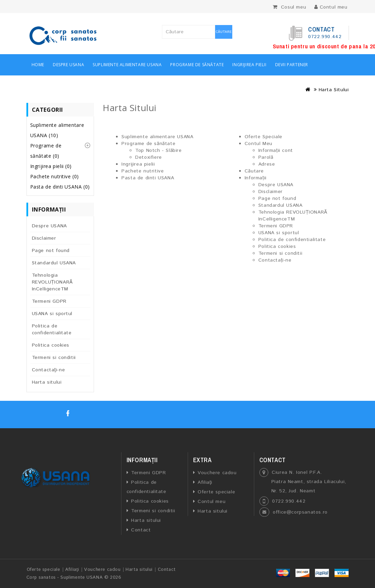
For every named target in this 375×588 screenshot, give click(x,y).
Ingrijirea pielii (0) (51, 166)
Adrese (267, 164)
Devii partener (292, 65)
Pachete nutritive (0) (55, 176)
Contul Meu (259, 144)
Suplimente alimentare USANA (127, 65)
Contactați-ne (275, 260)
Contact (141, 530)
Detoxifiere (149, 157)
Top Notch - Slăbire (158, 151)
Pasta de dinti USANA (148, 178)
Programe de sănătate (197, 65)
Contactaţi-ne (49, 370)
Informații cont (276, 151)
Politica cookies (51, 345)
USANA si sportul (52, 314)
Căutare (224, 32)
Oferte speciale (216, 492)
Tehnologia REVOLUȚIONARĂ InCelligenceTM (52, 282)
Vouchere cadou (217, 473)
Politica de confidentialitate (52, 329)
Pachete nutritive (143, 171)
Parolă (266, 157)
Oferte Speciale (263, 137)
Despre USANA (68, 65)
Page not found (51, 251)
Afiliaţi (205, 482)
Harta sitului (47, 382)
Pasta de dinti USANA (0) (60, 187)
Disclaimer (44, 238)
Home (38, 65)
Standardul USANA (54, 263)
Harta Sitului (334, 90)
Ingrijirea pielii (249, 65)
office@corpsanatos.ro (300, 512)
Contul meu (212, 502)
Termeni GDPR (49, 301)
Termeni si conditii (54, 358)
